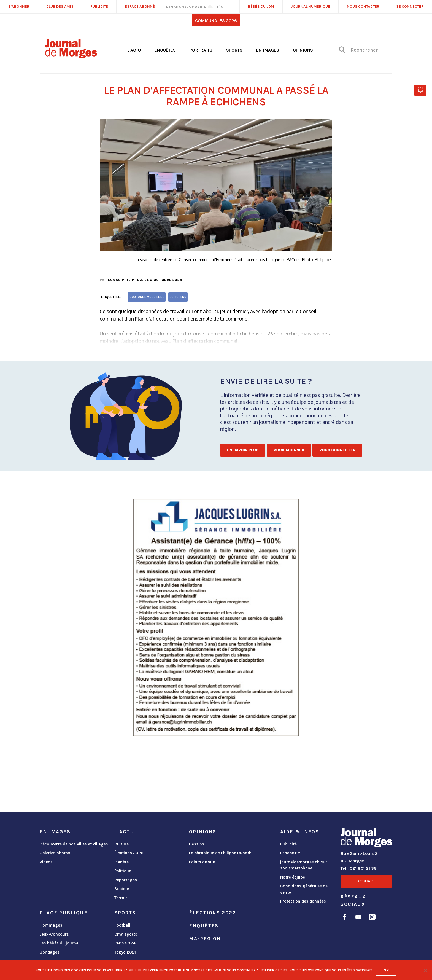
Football (122, 925)
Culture (121, 844)
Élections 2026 (129, 853)
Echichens (178, 297)
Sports (234, 50)
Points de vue (202, 862)
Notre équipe (293, 877)
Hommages (51, 925)
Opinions (303, 50)
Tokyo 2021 (125, 952)
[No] (425, 970)
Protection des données (303, 901)
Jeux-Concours (54, 934)
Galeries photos (55, 853)
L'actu (134, 50)
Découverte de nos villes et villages (74, 844)
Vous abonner (289, 450)
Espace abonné (140, 6)
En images (268, 50)
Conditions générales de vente (304, 889)
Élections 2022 (212, 913)
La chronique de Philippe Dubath (220, 853)
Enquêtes (165, 50)
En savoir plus (243, 450)
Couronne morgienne (147, 297)
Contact (366, 881)
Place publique (64, 913)
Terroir (121, 898)
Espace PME (291, 853)
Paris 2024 (125, 943)
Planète (121, 862)
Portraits (201, 50)
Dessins (197, 844)
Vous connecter (337, 450)
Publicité (288, 844)
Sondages (50, 952)
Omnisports (126, 934)
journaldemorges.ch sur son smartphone (304, 865)
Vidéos (46, 862)
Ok (386, 970)
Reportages (126, 880)
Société (122, 889)
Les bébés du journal (60, 943)
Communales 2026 (216, 21)
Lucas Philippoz (125, 280)
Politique (123, 871)
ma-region (205, 939)
